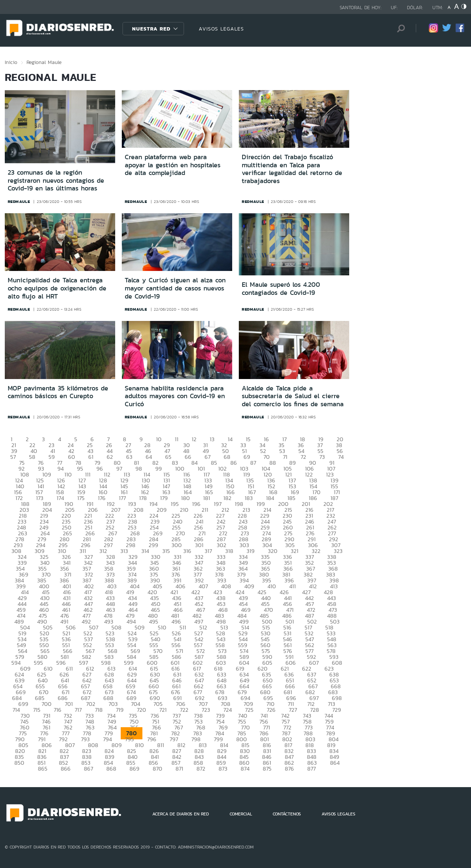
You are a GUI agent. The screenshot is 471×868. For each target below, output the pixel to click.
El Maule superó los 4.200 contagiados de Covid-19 (281, 289)
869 (134, 769)
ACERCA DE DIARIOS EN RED (181, 814)
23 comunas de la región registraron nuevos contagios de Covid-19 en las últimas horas (56, 180)
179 (164, 498)
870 (157, 769)
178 (143, 498)
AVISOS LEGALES (221, 29)
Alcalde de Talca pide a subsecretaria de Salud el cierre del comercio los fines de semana (293, 396)
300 (177, 545)
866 (66, 769)
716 (58, 710)
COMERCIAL (241, 814)
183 (249, 498)
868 (111, 769)
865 (43, 769)
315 (166, 551)
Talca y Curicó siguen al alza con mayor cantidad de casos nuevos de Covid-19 (175, 288)
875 (267, 769)
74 (341, 457)
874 (245, 769)
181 (207, 498)
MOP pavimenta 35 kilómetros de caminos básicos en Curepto (58, 392)
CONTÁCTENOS (287, 814)
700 (47, 704)
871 (179, 769)
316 (187, 551)
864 (335, 763)
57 (13, 457)
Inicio (11, 62)
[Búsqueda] (399, 28)
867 (88, 769)
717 (78, 710)
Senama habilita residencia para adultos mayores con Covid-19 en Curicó (175, 396)
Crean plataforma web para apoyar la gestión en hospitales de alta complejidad (173, 165)
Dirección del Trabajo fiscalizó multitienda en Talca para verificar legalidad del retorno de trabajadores (292, 169)
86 (234, 463)
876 (289, 769)
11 (177, 439)
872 (201, 769)
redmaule (19, 201)
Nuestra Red (151, 29)
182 (227, 498)
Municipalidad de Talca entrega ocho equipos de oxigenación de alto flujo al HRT (57, 288)
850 (19, 763)
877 (311, 769)
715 (37, 710)
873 (223, 769)
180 (185, 498)
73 (322, 457)
